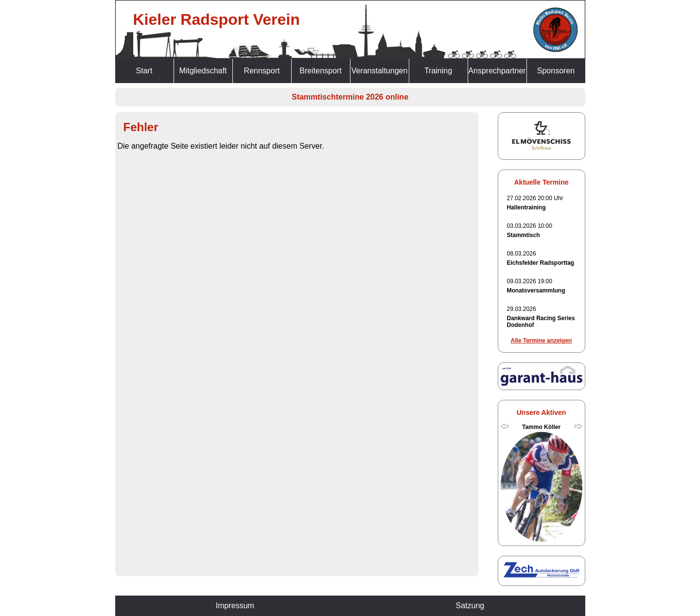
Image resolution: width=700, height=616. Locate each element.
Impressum (235, 606)
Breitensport (320, 71)
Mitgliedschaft (203, 71)
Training (438, 71)
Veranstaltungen (380, 71)
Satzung (470, 606)
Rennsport (262, 71)
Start (144, 71)
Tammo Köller (541, 427)
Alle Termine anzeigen (542, 341)
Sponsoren (556, 71)
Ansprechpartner (497, 71)
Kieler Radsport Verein (217, 19)
